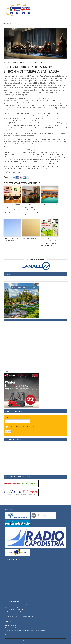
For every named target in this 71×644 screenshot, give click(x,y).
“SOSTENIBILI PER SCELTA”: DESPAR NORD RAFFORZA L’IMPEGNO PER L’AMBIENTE (49, 242)
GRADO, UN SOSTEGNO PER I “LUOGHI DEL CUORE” (49, 207)
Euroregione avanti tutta (30, 238)
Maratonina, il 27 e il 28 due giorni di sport (11, 239)
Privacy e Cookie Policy (12, 635)
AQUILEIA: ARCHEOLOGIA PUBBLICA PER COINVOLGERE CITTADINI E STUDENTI (12, 209)
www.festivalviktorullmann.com (14, 172)
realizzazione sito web (13, 641)
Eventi (17, 63)
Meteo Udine (7, 372)
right (41, 63)
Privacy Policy (20, 427)
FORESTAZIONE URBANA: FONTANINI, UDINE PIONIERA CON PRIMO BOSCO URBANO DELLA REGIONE (31, 210)
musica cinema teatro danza (29, 63)
